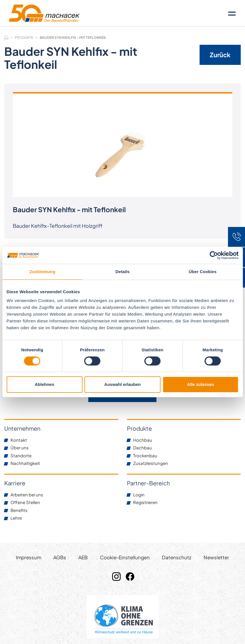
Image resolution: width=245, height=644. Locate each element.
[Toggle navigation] (232, 13)
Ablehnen (45, 384)
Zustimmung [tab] (42, 272)
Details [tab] (123, 272)
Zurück (220, 55)
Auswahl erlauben (122, 384)
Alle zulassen (201, 384)
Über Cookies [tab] (203, 272)
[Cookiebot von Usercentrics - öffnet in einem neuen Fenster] (214, 255)
